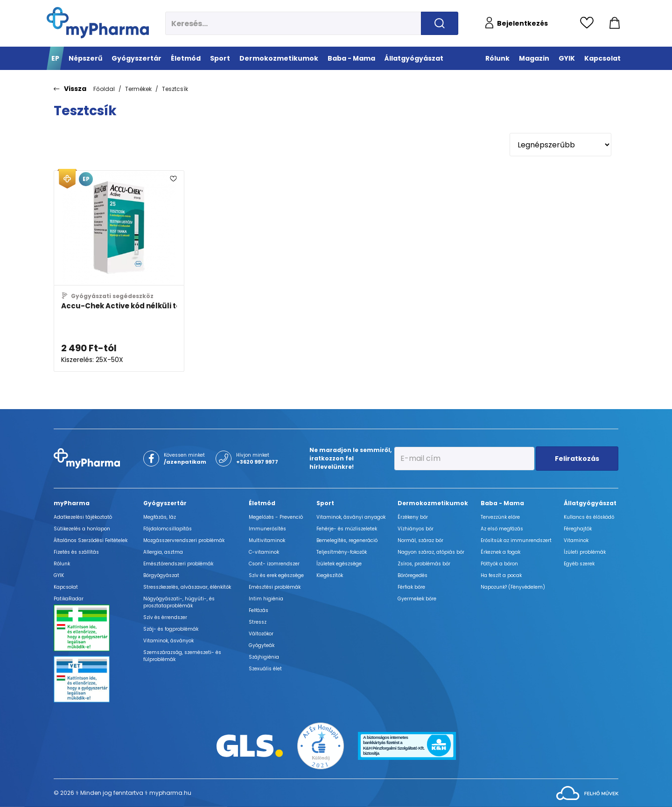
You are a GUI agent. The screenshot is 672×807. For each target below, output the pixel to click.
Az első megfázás (502, 529)
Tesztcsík (175, 89)
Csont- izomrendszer (274, 564)
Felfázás (259, 610)
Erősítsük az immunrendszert (516, 540)
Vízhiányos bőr (416, 529)
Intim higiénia (266, 599)
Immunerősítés (267, 529)
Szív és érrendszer (165, 617)
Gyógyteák (262, 645)
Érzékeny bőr (413, 517)
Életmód (262, 503)
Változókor (261, 634)
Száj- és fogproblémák (171, 629)
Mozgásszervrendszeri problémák (184, 540)
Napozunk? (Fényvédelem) (513, 587)
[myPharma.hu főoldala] (98, 23)
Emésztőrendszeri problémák (178, 564)
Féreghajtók (578, 529)
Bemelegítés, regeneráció (347, 540)
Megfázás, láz (160, 517)
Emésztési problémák (275, 587)
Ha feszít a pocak (501, 575)
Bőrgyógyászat (161, 575)
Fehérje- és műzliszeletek (347, 529)
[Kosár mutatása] (615, 23)
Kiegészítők (330, 575)
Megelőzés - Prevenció (276, 517)
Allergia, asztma (163, 552)
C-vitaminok (264, 552)
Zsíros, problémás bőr (424, 564)
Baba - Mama (502, 503)
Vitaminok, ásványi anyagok (351, 517)
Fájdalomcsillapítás (168, 529)
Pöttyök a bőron (499, 564)
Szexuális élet (265, 669)
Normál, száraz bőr (420, 540)
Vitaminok (576, 540)
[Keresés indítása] (440, 23)
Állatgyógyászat (590, 503)
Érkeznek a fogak (500, 552)
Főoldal (104, 89)
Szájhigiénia (264, 657)
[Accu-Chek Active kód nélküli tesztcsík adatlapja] (119, 271)
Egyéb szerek (579, 564)
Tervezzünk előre (500, 517)
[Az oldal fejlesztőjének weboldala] (587, 792)
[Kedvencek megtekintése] (589, 23)
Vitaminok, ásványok (168, 641)
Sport (325, 503)
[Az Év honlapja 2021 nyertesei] (321, 745)
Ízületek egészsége (339, 564)
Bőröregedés (413, 575)
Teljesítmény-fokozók (342, 552)
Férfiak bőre (411, 587)
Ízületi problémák (585, 552)
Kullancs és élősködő (589, 517)
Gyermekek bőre (417, 599)
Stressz (258, 622)
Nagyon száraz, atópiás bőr (431, 552)
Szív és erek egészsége (276, 575)
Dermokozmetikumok (433, 503)
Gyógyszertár (165, 503)
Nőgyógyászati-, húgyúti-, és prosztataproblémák (179, 602)
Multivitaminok (267, 540)
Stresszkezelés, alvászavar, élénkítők (187, 587)
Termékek (138, 89)
